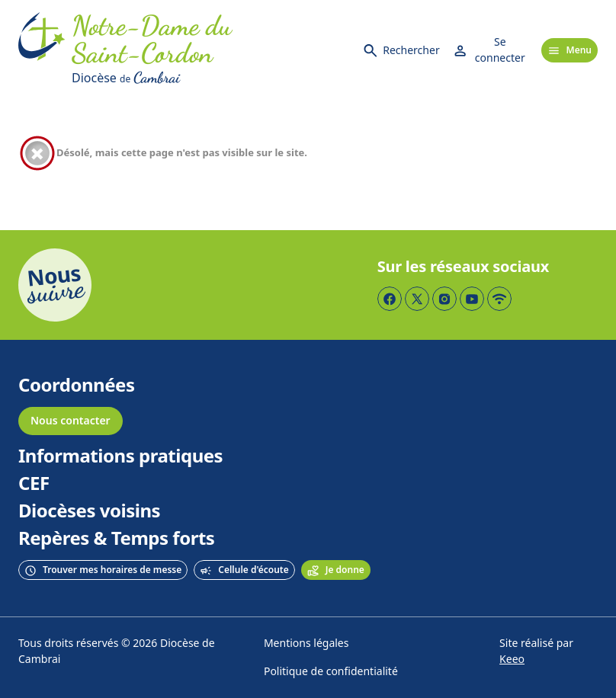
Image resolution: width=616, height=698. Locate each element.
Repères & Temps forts (116, 539)
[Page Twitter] (417, 299)
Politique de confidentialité (331, 672)
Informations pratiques (120, 456)
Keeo (512, 660)
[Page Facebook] (390, 299)
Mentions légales (306, 644)
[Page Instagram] (444, 299)
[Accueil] (42, 50)
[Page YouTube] (472, 299)
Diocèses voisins (89, 511)
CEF (34, 484)
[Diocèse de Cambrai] (210, 78)
